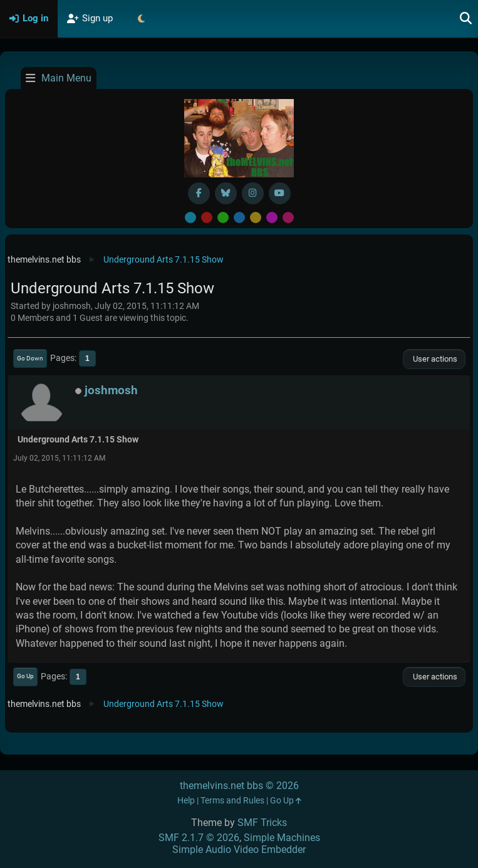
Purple (272, 217)
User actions (434, 359)
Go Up (25, 676)
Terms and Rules (232, 801)
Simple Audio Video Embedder (239, 850)
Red (207, 217)
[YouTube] (280, 193)
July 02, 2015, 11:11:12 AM (59, 458)
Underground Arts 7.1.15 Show (78, 440)
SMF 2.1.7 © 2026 (199, 838)
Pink (288, 217)
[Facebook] (199, 193)
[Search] (466, 19)
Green (223, 217)
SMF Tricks (262, 823)
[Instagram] (253, 193)
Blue (239, 217)
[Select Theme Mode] (141, 19)
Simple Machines (282, 838)
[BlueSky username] (226, 193)
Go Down (30, 358)
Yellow (256, 217)
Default (190, 217)
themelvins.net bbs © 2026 (239, 786)
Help (186, 801)
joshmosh (111, 390)
